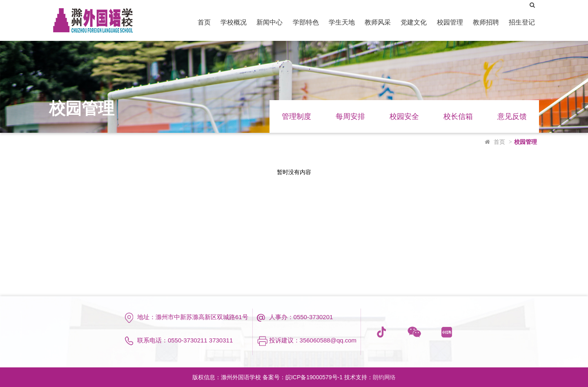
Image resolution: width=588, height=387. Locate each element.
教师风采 (378, 22)
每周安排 (350, 116)
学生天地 (342, 22)
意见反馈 (512, 116)
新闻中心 (269, 22)
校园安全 (404, 116)
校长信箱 (458, 116)
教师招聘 (486, 22)
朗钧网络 (384, 377)
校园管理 (450, 22)
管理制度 (296, 116)
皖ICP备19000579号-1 (314, 377)
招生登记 (522, 22)
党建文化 (414, 22)
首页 (204, 22)
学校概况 (234, 22)
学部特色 (306, 22)
